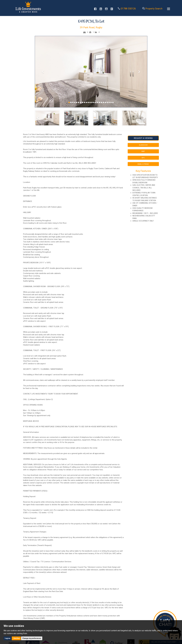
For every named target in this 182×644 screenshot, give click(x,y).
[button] (43, 72)
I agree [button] (8, 638)
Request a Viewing (143, 138)
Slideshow (143, 145)
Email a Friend (143, 164)
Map (143, 151)
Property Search (154, 9)
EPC (143, 158)
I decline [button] (16, 638)
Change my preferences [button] (32, 638)
